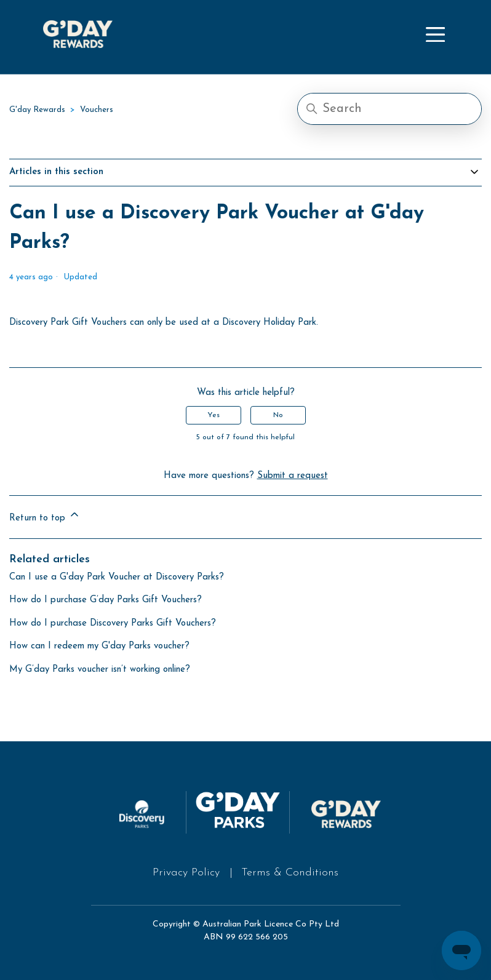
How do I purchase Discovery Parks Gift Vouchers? (113, 623)
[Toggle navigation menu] (435, 36)
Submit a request (293, 476)
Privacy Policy (186, 873)
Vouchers (97, 110)
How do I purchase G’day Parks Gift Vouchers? (106, 600)
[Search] (389, 109)
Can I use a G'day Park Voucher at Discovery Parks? (117, 577)
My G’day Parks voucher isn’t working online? (100, 670)
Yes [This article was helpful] (214, 415)
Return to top (45, 516)
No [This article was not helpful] (278, 415)
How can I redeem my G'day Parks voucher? (99, 646)
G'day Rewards (37, 110)
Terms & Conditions (290, 873)
